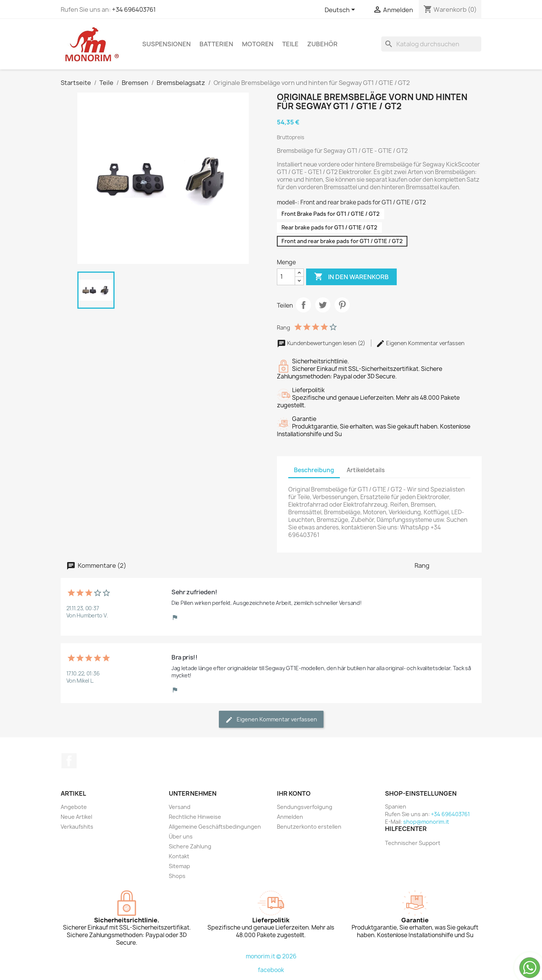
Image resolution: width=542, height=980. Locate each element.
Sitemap (179, 866)
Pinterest (342, 305)
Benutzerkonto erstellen (309, 827)
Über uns (181, 836)
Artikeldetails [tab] (366, 470)
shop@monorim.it (426, 822)
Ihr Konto (294, 793)
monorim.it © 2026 (271, 956)
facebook (271, 970)
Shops (177, 876)
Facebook (69, 761)
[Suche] (431, 44)
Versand (180, 807)
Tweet (323, 305)
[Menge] (286, 277)
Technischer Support (413, 843)
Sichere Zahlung (190, 846)
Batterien (216, 44)
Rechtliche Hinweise (195, 817)
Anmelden (290, 817)
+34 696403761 (134, 9)
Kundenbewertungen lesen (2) (322, 343)
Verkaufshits (77, 827)
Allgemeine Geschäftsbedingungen (215, 827)
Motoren (258, 44)
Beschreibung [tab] (314, 470)
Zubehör (322, 44)
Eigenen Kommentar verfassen (420, 343)
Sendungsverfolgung (305, 807)
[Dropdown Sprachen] (341, 10)
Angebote (74, 807)
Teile (290, 44)
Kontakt (179, 856)
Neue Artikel (76, 817)
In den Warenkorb (351, 277)
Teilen (303, 305)
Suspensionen (167, 44)
